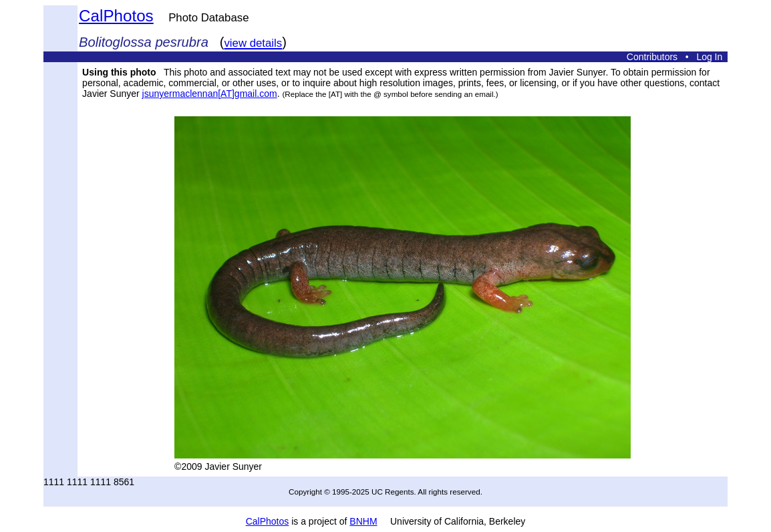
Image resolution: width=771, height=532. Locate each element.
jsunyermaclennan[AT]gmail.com (210, 94)
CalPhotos (116, 16)
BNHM (363, 521)
